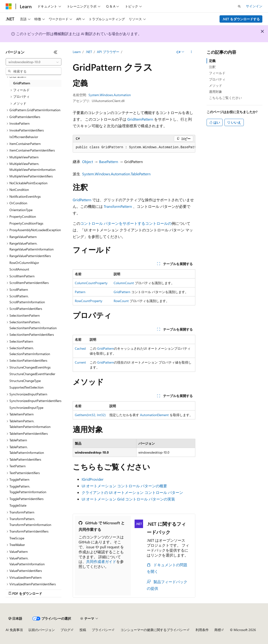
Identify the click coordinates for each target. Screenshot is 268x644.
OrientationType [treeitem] (21, 210)
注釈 (212, 67)
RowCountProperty (89, 301)
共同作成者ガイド (101, 561)
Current (80, 362)
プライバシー (102, 630)
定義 (212, 61)
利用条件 (202, 630)
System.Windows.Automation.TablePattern (116, 174)
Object (88, 162)
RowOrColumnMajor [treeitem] (24, 263)
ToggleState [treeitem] (18, 505)
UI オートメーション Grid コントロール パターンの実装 (128, 499)
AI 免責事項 (14, 630)
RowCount (121, 301)
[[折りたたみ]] (56, 52)
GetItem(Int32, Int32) (90, 415)
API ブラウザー (108, 52)
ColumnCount (124, 283)
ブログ (65, 630)
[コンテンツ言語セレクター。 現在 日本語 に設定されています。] (15, 619)
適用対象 (216, 92)
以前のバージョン (42, 630)
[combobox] (34, 62)
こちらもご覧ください (225, 98)
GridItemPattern (140, 119)
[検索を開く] (239, 6)
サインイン (254, 6)
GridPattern (82, 200)
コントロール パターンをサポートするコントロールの (126, 223)
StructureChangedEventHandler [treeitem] (32, 374)
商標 (218, 630)
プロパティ (217, 79)
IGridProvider (93, 479)
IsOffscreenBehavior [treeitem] (24, 137)
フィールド (217, 73)
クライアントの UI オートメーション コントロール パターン (132, 492)
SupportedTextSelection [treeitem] (26, 387)
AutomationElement (154, 415)
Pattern (80, 292)
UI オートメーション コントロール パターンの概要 (124, 486)
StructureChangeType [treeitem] (25, 381)
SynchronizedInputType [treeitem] (26, 408)
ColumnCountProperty (91, 283)
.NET (89, 52)
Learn (77, 52)
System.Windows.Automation (110, 95)
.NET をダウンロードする (241, 19)
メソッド (216, 85)
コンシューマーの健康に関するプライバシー (153, 630)
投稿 (83, 630)
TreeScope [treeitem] (17, 538)
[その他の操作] (191, 52)
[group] (134, 148)
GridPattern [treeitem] (22, 83)
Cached (80, 348)
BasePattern (109, 162)
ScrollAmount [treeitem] (19, 269)
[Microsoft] (9, 6)
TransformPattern (118, 206)
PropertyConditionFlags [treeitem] (26, 223)
